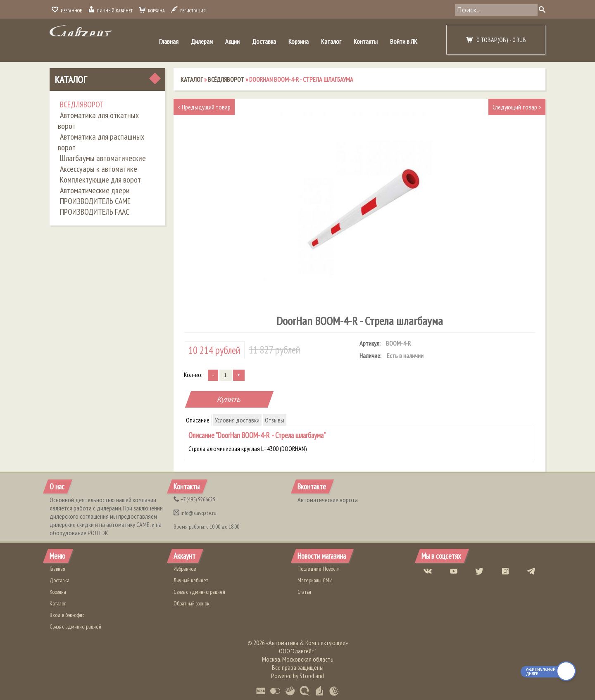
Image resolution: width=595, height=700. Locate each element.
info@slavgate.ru (195, 513)
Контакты (366, 41)
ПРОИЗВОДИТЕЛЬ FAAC (95, 212)
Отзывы (275, 420)
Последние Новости (319, 569)
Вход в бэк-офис (67, 615)
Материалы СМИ (315, 580)
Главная (169, 41)
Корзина (152, 11)
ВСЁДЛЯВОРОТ (82, 104)
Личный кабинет (110, 11)
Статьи (304, 592)
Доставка (264, 41)
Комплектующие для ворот (100, 180)
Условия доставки (237, 420)
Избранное (67, 11)
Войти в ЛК (404, 41)
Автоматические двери (95, 190)
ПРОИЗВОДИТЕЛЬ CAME (95, 201)
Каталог (331, 41)
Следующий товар (517, 107)
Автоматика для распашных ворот (101, 142)
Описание (198, 420)
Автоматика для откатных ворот (98, 121)
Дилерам (202, 41)
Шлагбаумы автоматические (103, 158)
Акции (232, 41)
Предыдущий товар (204, 107)
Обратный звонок (192, 603)
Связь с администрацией (75, 626)
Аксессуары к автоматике (99, 169)
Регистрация (188, 11)
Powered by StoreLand (297, 676)
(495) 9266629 (194, 499)
